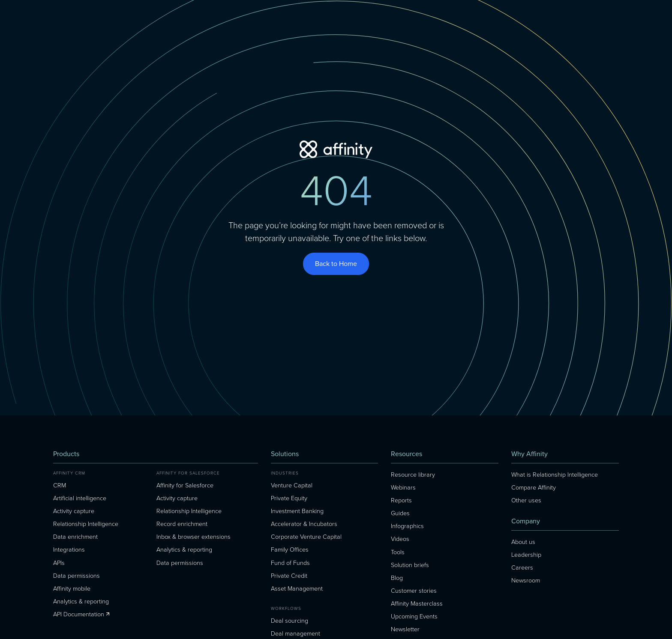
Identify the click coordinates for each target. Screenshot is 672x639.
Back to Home (336, 264)
